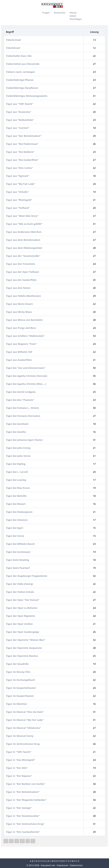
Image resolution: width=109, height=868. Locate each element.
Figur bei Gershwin (18, 424)
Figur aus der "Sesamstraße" (23, 256)
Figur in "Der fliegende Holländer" (27, 800)
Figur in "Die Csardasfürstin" (23, 832)
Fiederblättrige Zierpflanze (22, 88)
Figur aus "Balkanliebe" (20, 120)
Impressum (63, 865)
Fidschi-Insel (14, 40)
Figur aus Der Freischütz (21, 264)
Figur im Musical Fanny (20, 736)
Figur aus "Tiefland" (18, 208)
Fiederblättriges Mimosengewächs (27, 96)
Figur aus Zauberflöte (19, 360)
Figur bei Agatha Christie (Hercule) (27, 376)
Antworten (60, 13)
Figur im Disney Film (18, 672)
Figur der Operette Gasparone (24, 648)
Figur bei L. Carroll (17, 472)
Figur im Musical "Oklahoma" (24, 728)
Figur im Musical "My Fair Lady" (25, 720)
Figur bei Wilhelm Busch (21, 544)
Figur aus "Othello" (18, 192)
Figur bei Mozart (16, 504)
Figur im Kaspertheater (20, 696)
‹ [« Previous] (11, 841)
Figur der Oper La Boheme (22, 608)
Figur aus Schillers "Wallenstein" (26, 336)
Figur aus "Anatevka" (19, 112)
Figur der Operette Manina (22, 656)
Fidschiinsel (13, 48)
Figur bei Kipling (16, 464)
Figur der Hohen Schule (20, 592)
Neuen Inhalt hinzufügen (76, 16)
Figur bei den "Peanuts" (21, 400)
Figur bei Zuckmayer (19, 552)
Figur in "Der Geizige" (19, 808)
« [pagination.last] (6, 841)
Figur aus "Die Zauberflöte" (23, 160)
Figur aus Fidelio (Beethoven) (24, 296)
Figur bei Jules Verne (19, 456)
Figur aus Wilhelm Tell (19, 352)
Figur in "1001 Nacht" (19, 752)
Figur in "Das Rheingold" (21, 760)
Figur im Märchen (17, 704)
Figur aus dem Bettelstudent (23, 240)
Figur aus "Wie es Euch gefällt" (25, 224)
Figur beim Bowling (18, 560)
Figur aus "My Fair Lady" (21, 184)
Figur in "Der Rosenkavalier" (23, 816)
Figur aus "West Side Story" (23, 216)
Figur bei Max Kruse (18, 488)
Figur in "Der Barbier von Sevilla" (26, 784)
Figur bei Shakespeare (20, 512)
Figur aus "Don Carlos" (20, 168)
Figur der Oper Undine (20, 624)
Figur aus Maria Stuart (20, 304)
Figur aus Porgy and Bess (21, 328)
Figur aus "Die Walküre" (21, 152)
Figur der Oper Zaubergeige (23, 632)
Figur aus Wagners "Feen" (22, 344)
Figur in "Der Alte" (17, 768)
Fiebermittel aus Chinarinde (23, 64)
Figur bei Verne (15, 536)
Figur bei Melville (17, 496)
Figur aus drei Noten (19, 288)
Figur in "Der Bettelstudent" (23, 792)
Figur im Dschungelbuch (21, 680)
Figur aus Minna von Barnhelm (25, 320)
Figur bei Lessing (16, 480)
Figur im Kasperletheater (21, 688)
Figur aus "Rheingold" (19, 200)
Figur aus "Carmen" (18, 128)
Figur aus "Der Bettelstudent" (24, 136)
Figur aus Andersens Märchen (24, 232)
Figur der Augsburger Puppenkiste (27, 576)
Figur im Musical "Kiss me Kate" (25, 712)
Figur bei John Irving (19, 448)
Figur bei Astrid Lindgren (21, 392)
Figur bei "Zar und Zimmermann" (26, 368)
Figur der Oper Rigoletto (21, 616)
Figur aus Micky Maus (19, 312)
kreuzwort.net (48, 865)
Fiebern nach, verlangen (21, 72)
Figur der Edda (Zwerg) (20, 584)
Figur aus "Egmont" (18, 176)
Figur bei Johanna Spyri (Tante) (25, 440)
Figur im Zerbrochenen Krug (23, 744)
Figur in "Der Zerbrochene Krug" (26, 824)
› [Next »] (28, 841)
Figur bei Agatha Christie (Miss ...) (26, 384)
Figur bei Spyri (15, 528)
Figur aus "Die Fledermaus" (23, 144)
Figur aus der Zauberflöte (22, 280)
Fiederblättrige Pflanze (20, 80)
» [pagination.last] (33, 841)
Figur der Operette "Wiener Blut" (26, 640)
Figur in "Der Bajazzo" (19, 776)
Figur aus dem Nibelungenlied (24, 248)
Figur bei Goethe (16, 432)
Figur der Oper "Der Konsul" (23, 600)
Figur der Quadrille (18, 664)
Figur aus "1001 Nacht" (20, 104)
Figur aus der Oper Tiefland (23, 272)
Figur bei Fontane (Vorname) (23, 416)
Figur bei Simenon (17, 520)
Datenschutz (76, 865)
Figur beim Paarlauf (18, 568)
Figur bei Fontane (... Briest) (23, 408)
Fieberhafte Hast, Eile (19, 56)
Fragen (46, 13)
